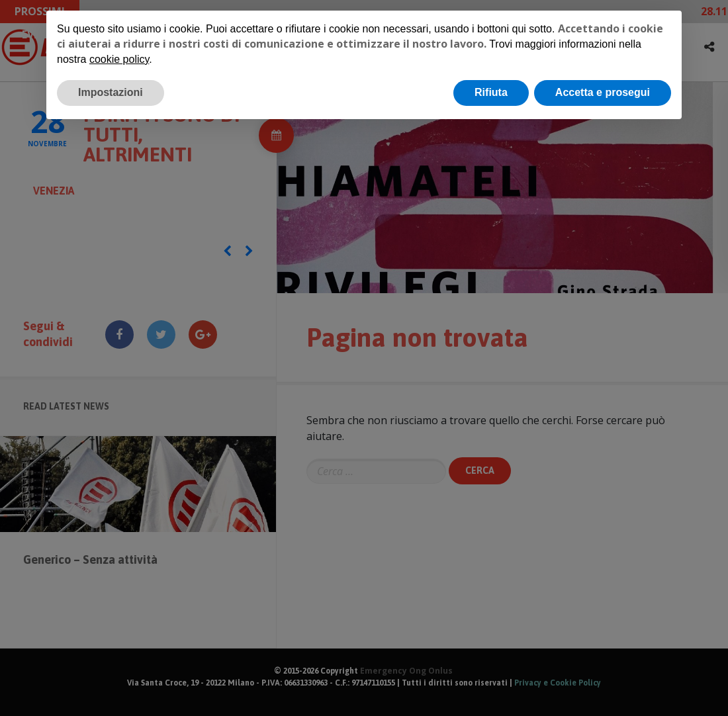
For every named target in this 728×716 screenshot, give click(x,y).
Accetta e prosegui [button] (603, 92)
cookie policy (119, 59)
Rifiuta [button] (491, 92)
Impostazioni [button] (111, 92)
